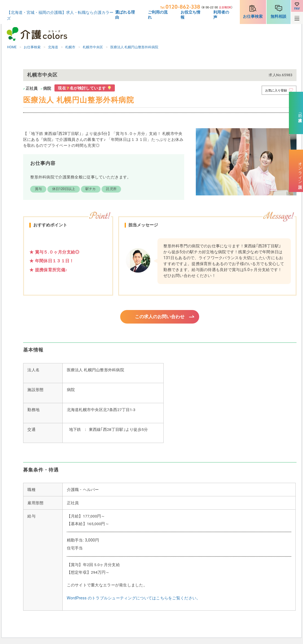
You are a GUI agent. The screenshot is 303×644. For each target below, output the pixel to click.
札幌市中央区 (93, 47)
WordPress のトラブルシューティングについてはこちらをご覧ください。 (134, 599)
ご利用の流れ (158, 15)
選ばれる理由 (125, 15)
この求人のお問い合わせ (160, 317)
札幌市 (70, 47)
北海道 (53, 47)
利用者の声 (221, 15)
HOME (12, 47)
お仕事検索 (253, 16)
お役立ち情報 (190, 15)
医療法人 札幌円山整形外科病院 (134, 47)
